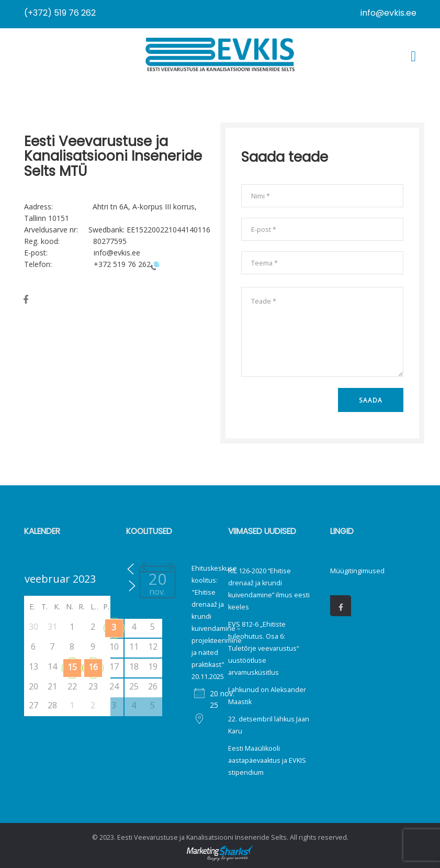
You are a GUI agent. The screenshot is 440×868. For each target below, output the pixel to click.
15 (72, 667)
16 (93, 667)
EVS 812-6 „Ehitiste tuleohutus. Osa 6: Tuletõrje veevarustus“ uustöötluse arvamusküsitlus (263, 648)
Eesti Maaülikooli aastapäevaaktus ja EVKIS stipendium (267, 760)
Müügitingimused (357, 571)
